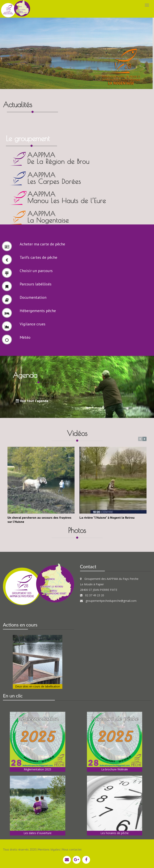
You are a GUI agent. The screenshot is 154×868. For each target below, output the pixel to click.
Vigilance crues (33, 323)
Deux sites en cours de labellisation (38, 686)
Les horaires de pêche (115, 832)
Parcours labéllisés (36, 283)
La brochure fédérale (115, 768)
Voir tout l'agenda (32, 400)
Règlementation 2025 (37, 768)
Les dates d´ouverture (38, 832)
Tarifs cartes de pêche (38, 257)
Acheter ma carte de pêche (42, 243)
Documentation (33, 297)
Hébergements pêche (38, 310)
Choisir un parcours (36, 270)
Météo (25, 337)
